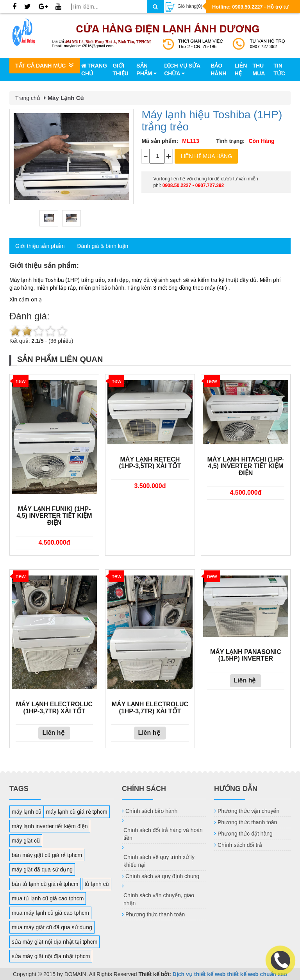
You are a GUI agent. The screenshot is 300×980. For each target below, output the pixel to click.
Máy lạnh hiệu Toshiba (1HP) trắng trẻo (212, 121)
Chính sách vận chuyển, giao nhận (159, 899)
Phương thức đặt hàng (245, 834)
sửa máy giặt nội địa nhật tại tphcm (54, 942)
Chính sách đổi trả (240, 845)
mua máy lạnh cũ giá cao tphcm (50, 913)
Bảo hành (218, 69)
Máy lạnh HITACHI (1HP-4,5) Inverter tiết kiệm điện (246, 466)
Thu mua (259, 69)
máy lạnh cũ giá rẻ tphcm (77, 812)
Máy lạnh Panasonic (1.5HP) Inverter (246, 655)
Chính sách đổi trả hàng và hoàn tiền (163, 834)
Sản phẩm (146, 69)
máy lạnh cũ (27, 812)
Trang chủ (94, 69)
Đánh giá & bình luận (103, 246)
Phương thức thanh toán (155, 914)
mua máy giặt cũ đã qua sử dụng (52, 927)
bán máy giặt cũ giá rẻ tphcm (47, 855)
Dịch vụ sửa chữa (182, 69)
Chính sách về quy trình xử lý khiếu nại (159, 861)
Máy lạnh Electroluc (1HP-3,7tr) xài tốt (54, 708)
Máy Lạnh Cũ (66, 98)
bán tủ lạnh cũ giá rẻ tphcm (45, 884)
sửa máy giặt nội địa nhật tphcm (51, 956)
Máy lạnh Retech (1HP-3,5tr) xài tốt (150, 463)
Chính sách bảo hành (151, 811)
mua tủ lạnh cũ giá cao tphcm (48, 898)
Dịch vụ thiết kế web (199, 974)
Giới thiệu (121, 69)
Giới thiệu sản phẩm (40, 246)
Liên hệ (241, 69)
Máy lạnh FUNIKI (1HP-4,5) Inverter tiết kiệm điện (54, 516)
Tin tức (279, 69)
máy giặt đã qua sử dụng (42, 870)
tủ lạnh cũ (96, 884)
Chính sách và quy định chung (162, 876)
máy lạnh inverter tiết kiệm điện (50, 826)
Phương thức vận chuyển (248, 811)
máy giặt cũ (26, 841)
